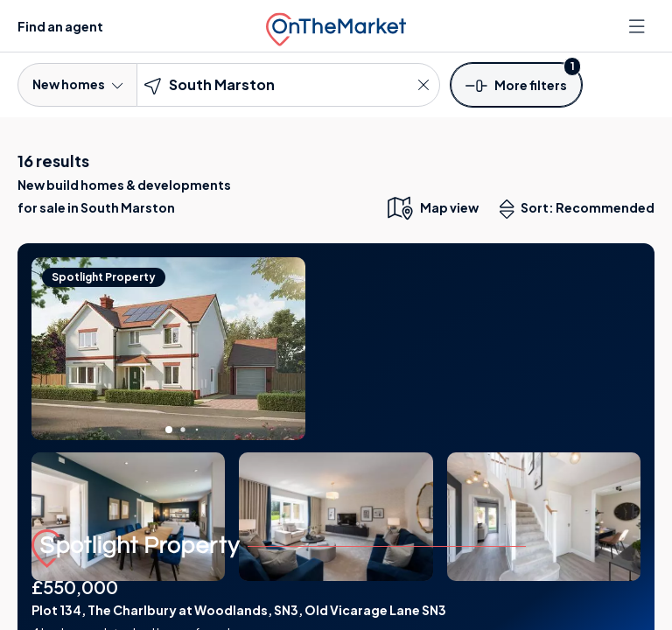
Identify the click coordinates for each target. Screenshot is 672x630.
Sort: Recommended (581, 209)
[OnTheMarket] (336, 26)
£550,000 (75, 587)
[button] (516, 84)
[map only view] (432, 207)
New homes (77, 84)
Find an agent (60, 26)
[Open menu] (639, 26)
